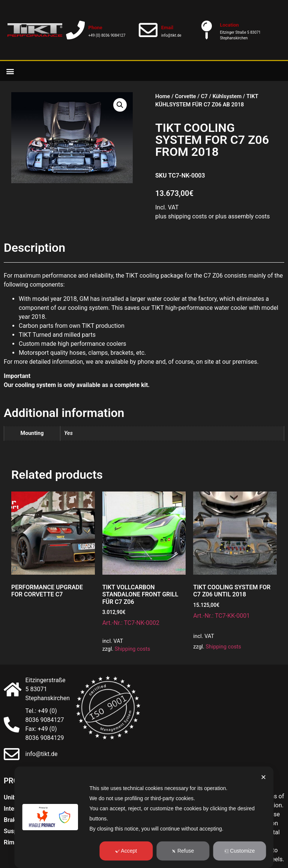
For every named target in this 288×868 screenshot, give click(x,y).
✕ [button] (263, 777)
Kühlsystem (227, 96)
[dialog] (144, 817)
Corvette (185, 96)
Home (163, 96)
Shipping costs (133, 649)
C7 (204, 96)
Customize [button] (239, 851)
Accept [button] (126, 851)
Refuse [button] (183, 851)
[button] (10, 71)
